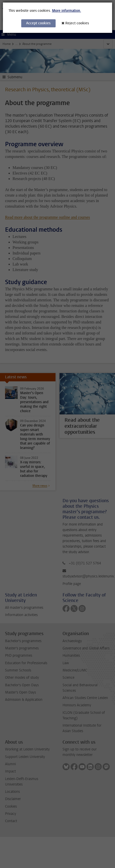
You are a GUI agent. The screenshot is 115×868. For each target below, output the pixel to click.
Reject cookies (77, 23)
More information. (67, 11)
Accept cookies (38, 23)
